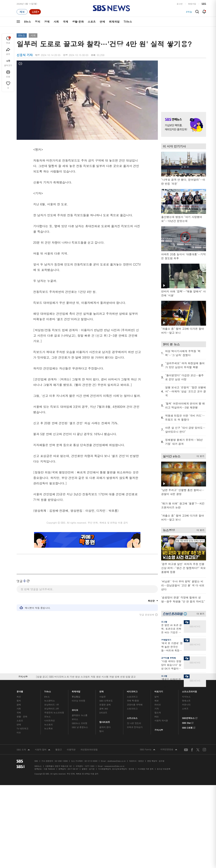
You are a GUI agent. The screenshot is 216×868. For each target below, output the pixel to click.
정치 (38, 22)
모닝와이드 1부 (52, 705)
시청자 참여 (43, 750)
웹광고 (59, 750)
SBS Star (188, 722)
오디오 (75, 709)
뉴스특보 (48, 728)
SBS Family (148, 750)
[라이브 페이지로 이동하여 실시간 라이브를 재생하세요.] (35, 12)
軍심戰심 (76, 697)
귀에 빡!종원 (133, 701)
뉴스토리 (48, 724)
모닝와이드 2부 (52, 709)
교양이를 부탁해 (168, 658)
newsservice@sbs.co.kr (114, 766)
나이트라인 (50, 721)
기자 (157, 709)
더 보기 (200, 456)
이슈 (19, 732)
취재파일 (114, 22)
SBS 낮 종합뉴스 (80, 727)
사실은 (103, 697)
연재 (102, 691)
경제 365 (104, 709)
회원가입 (192, 4)
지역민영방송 (169, 750)
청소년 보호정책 (164, 769)
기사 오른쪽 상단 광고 (183, 82)
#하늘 (189, 12)
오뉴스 (47, 717)
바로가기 (159, 691)
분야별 (20, 691)
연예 (102, 22)
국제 (65, 22)
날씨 (157, 697)
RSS (156, 717)
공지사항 (159, 730)
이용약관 (71, 750)
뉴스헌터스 (50, 701)
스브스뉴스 (132, 717)
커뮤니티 (186, 705)
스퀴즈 (185, 709)
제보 (157, 701)
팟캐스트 (186, 701)
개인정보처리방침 (89, 750)
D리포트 (103, 713)
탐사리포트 (105, 721)
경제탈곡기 (166, 640)
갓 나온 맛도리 (134, 723)
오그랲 (164, 622)
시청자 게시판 (161, 721)
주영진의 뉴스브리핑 (54, 713)
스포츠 (92, 22)
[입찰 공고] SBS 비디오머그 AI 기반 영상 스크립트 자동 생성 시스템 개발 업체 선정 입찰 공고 (86, 677)
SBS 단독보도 (106, 701)
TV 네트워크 (23, 728)
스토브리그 (132, 709)
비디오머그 (132, 691)
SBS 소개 (23, 750)
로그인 (180, 4)
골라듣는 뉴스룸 (80, 715)
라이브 (158, 705)
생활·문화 (78, 22)
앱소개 (158, 713)
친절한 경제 (105, 705)
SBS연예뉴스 (190, 718)
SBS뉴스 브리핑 (80, 723)
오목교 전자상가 (135, 727)
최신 (19, 697)
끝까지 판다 (105, 727)
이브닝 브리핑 (79, 701)
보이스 (75, 719)
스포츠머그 (132, 697)
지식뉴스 (186, 697)
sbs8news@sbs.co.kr (117, 761)
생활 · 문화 (22, 717)
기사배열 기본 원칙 (145, 769)
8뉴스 (27, 22)
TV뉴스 (128, 22)
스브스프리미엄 (189, 691)
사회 (56, 22)
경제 (47, 22)
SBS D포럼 (189, 727)
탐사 (102, 731)
